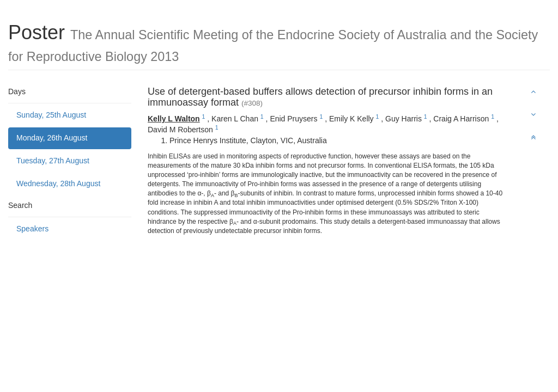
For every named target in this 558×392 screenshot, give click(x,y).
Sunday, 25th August (51, 115)
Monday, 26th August (52, 138)
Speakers (32, 229)
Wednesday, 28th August (58, 183)
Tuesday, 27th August (53, 161)
